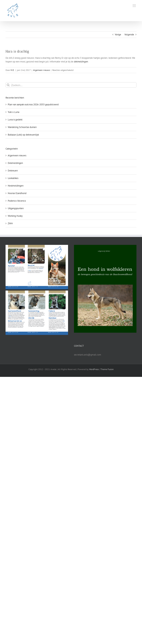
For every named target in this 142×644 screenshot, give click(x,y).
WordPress (94, 369)
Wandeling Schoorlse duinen (22, 127)
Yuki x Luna (13, 112)
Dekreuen (13, 171)
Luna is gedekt (15, 120)
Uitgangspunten (16, 208)
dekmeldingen (81, 62)
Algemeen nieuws (42, 70)
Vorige (118, 35)
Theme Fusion (107, 369)
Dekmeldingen (15, 163)
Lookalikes (13, 178)
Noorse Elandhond (17, 193)
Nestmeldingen (16, 186)
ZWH (10, 223)
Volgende (129, 35)
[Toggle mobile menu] (135, 6)
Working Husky (15, 216)
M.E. (12, 70)
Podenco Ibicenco (17, 201)
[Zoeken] (8, 85)
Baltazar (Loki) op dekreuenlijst (23, 135)
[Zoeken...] (71, 85)
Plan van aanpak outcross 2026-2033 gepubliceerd (33, 104)
